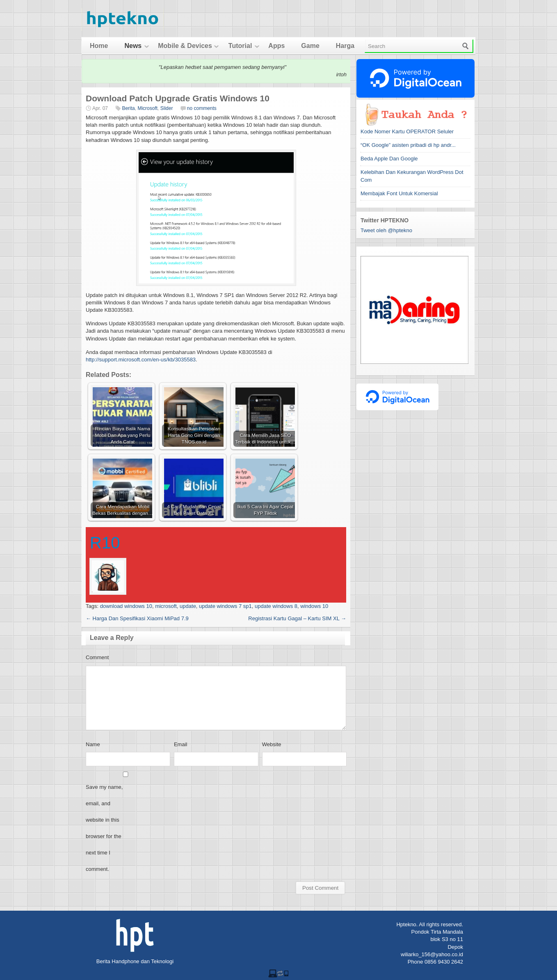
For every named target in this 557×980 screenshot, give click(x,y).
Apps (276, 46)
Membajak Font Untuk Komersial (399, 193)
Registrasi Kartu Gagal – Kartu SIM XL (297, 618)
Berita (128, 108)
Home (99, 46)
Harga (345, 46)
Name (93, 744)
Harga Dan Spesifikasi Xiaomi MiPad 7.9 (137, 618)
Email (181, 744)
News (133, 46)
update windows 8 (276, 606)
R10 (105, 543)
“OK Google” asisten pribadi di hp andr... (408, 145)
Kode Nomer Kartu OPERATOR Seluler (407, 131)
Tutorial (240, 46)
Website (272, 744)
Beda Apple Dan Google (389, 159)
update (188, 606)
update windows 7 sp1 (225, 606)
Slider (167, 108)
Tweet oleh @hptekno (386, 230)
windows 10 (314, 606)
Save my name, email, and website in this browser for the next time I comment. (104, 828)
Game (310, 46)
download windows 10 (126, 606)
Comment (97, 657)
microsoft (166, 606)
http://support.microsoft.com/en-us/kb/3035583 (141, 360)
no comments (202, 108)
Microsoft (147, 108)
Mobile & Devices (185, 46)
